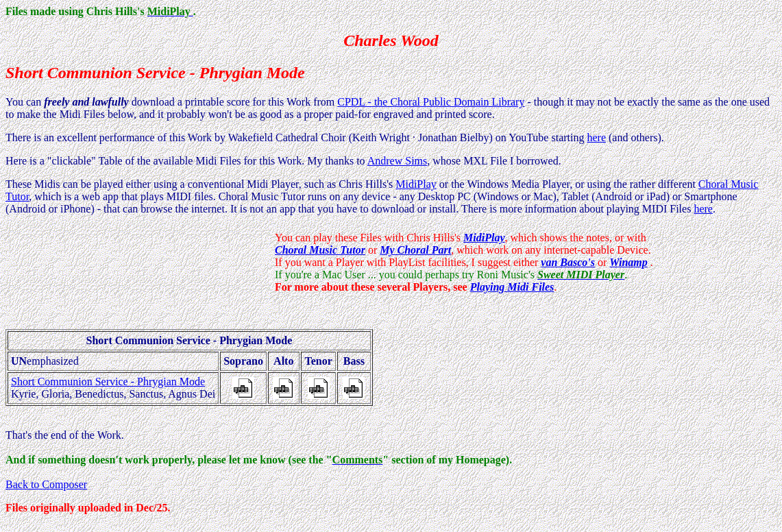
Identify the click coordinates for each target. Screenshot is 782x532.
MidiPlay (416, 184)
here (596, 137)
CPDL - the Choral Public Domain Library (431, 102)
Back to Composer (46, 484)
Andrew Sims (398, 161)
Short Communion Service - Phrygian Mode (108, 382)
